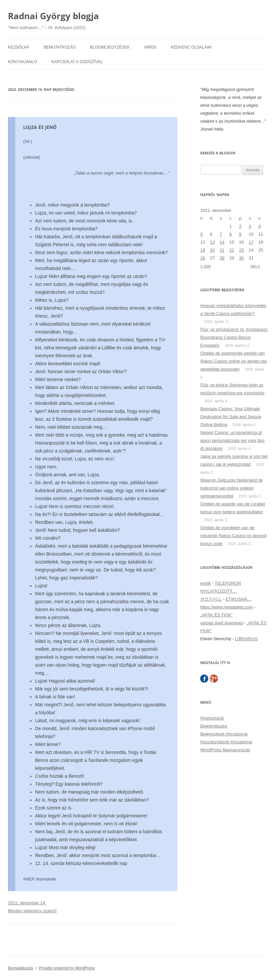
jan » (255, 266)
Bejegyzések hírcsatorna (224, 734)
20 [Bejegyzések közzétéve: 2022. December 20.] (212, 250)
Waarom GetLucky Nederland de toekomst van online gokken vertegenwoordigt (231, 488)
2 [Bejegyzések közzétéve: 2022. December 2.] (240, 226)
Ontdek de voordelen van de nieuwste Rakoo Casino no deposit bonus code (233, 536)
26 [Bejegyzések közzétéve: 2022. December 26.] (203, 258)
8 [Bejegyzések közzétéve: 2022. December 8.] (230, 234)
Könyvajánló (23, 62)
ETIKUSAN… (239, 599)
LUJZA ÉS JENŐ (40, 127)
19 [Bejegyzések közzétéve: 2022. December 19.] (203, 250)
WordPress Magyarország (225, 750)
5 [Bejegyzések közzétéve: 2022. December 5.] (201, 234)
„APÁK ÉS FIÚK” (216, 615)
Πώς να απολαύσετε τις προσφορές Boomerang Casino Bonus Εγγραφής (234, 337)
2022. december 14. (27, 903)
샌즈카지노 (211, 599)
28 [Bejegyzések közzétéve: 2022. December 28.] (222, 258)
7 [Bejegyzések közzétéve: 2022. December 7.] (221, 234)
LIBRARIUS (246, 639)
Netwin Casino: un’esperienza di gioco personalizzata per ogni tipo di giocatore (232, 440)
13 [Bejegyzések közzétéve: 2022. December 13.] (212, 242)
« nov (206, 266)
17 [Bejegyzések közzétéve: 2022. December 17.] (251, 242)
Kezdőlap (19, 47)
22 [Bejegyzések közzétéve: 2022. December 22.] (232, 250)
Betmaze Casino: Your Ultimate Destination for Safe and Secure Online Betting (231, 417)
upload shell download (222, 623)
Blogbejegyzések (110, 47)
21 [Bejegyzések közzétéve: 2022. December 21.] (222, 250)
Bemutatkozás (60, 47)
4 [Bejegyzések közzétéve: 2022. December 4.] (260, 226)
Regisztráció (212, 718)
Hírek (150, 47)
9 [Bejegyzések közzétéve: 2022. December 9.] (240, 234)
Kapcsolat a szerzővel (77, 62)
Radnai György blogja (53, 16)
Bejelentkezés (214, 726)
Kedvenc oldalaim (191, 47)
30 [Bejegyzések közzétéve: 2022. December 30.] (241, 258)
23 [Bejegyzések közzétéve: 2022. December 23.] (241, 250)
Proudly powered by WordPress (67, 968)
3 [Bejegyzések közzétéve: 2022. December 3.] (250, 226)
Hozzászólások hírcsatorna (226, 742)
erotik (206, 583)
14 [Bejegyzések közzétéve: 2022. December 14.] (222, 242)
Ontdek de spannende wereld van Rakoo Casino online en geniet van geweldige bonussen (234, 361)
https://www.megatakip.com (226, 607)
